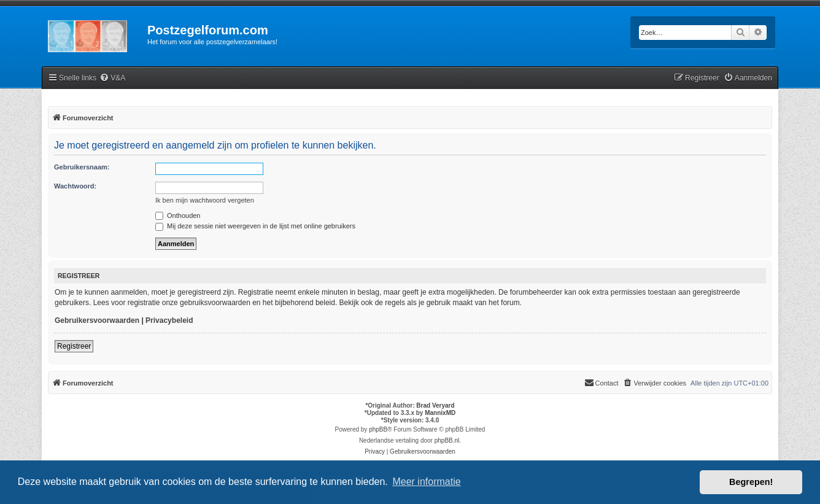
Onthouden (178, 215)
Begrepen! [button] (751, 482)
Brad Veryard (435, 405)
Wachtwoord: (75, 186)
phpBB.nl (447, 440)
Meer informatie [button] (426, 482)
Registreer (74, 346)
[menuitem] (112, 78)
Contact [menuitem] (601, 382)
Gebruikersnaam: (82, 167)
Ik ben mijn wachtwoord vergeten (205, 200)
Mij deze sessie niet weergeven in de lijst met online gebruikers (255, 226)
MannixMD (440, 413)
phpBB (378, 429)
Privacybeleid (169, 320)
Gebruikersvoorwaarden (97, 320)
